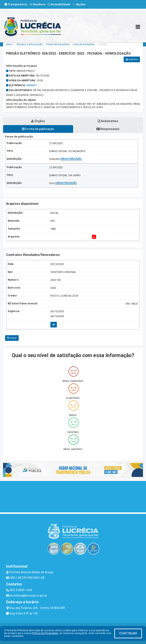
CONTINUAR (128, 633)
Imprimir (132, 59)
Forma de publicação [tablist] (38, 129)
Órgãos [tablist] (38, 121)
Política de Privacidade (45, 633)
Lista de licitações (84, 44)
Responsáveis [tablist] (108, 129)
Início (9, 44)
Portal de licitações (58, 44)
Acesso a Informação (30, 44)
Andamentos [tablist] (108, 121)
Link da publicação (71, 159)
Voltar (12, 338)
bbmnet (32, 85)
